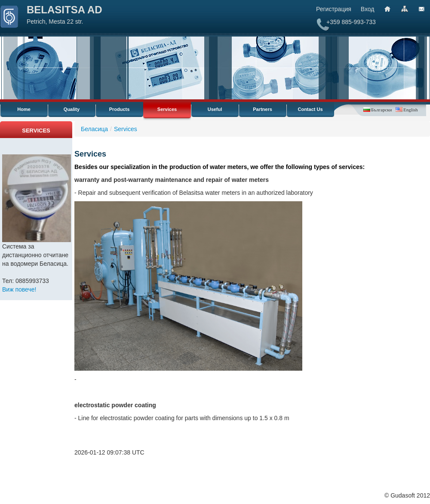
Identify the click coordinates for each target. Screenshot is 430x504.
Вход (368, 9)
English (411, 110)
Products (120, 109)
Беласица (94, 129)
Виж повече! (19, 289)
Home (24, 109)
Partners (263, 109)
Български (381, 110)
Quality (72, 109)
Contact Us (310, 109)
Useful (215, 109)
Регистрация (334, 9)
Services (167, 109)
